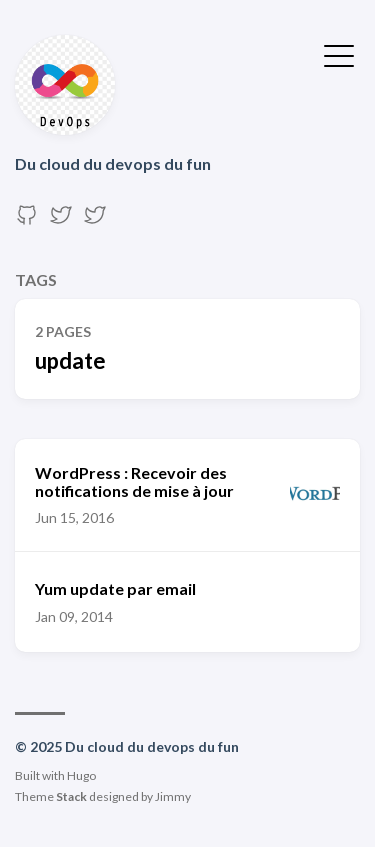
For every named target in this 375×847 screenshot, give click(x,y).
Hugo (81, 775)
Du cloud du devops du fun (113, 163)
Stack (71, 796)
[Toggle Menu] (339, 54)
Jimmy (173, 796)
